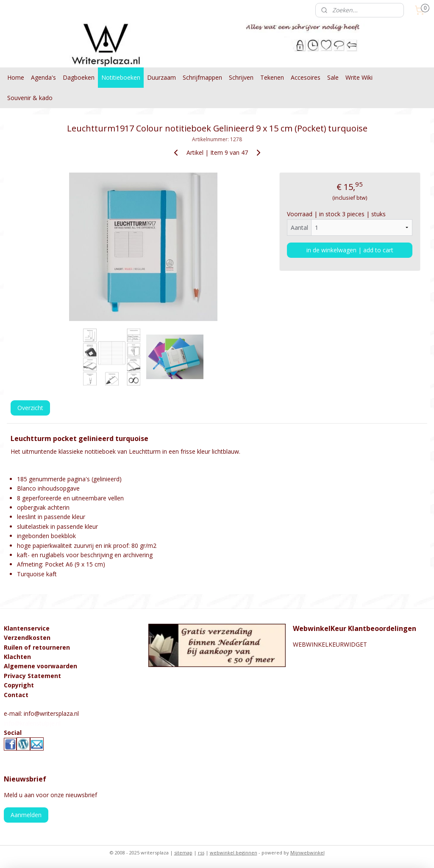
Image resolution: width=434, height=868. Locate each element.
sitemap (183, 853)
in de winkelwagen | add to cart (350, 250)
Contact (16, 695)
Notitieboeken (121, 77)
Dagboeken (79, 77)
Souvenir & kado (30, 98)
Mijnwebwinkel (307, 853)
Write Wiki (359, 77)
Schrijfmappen (202, 77)
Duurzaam (161, 77)
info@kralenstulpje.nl (32, 723)
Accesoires (306, 77)
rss (201, 853)
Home (16, 77)
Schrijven (241, 77)
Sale (333, 77)
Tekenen (272, 77)
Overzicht (30, 408)
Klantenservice (27, 628)
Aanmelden (26, 815)
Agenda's (43, 77)
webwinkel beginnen (234, 853)
